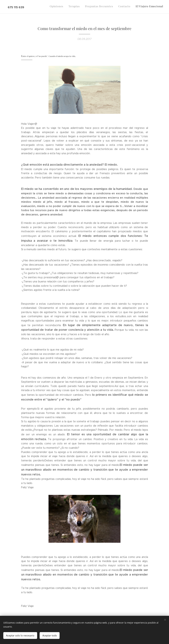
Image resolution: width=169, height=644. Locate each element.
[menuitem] (143, 7)
